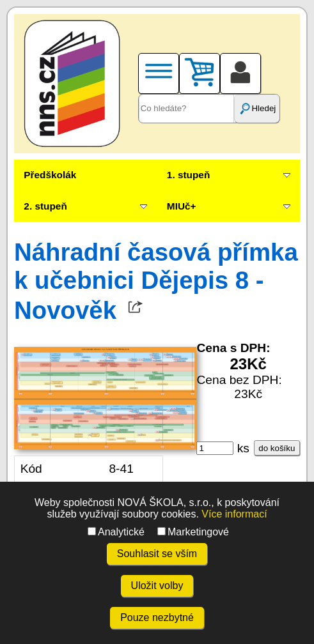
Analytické (116, 532)
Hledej (257, 109)
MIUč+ (182, 206)
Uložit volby (157, 586)
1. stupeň (188, 175)
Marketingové (193, 532)
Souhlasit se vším (157, 554)
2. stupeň (45, 206)
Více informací (234, 514)
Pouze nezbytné (157, 617)
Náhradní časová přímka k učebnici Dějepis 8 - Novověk (156, 281)
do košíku (277, 448)
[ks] (215, 448)
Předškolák (50, 175)
